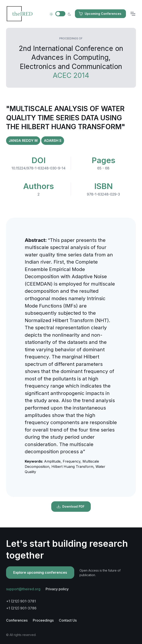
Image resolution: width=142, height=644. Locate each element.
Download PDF (71, 507)
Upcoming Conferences (100, 14)
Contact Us (68, 620)
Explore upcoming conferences (40, 572)
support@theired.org (23, 589)
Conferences (17, 620)
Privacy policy (57, 589)
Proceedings (43, 620)
